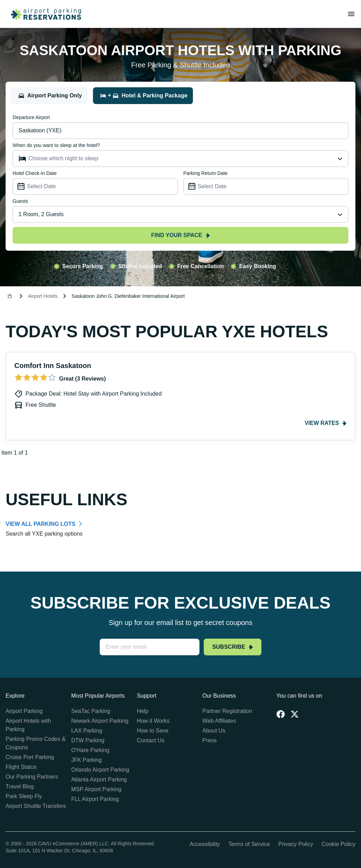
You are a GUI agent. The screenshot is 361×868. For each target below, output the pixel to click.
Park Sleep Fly (24, 796)
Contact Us (150, 740)
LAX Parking (87, 731)
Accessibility (205, 844)
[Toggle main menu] (351, 14)
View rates (326, 423)
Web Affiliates (219, 721)
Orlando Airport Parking (100, 770)
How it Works (153, 721)
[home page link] (43, 14)
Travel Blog (20, 786)
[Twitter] (295, 714)
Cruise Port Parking (30, 757)
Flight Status (21, 767)
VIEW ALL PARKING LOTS (41, 524)
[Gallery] (180, 404)
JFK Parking (86, 760)
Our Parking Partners (32, 777)
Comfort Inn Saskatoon (53, 366)
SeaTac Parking (91, 711)
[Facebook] (281, 714)
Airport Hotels (43, 296)
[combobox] (180, 214)
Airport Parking (24, 711)
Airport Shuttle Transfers (36, 806)
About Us (214, 731)
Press (210, 740)
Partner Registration (227, 711)
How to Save (153, 731)
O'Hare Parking (90, 750)
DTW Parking (88, 740)
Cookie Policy (338, 844)
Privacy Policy (296, 844)
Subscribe (232, 647)
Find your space (180, 235)
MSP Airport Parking (96, 789)
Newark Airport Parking (100, 721)
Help (142, 711)
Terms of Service (249, 844)
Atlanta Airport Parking (99, 779)
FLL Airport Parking (95, 799)
